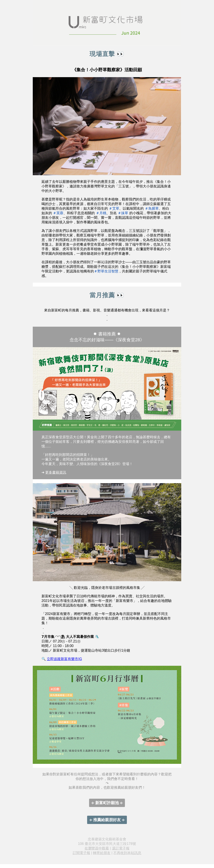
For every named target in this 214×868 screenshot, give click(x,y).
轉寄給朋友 (102, 853)
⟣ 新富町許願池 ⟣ (107, 803)
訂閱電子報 (81, 853)
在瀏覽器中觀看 (97, 848)
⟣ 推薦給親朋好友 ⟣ (107, 820)
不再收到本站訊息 (127, 853)
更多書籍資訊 (56, 472)
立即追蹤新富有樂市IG (64, 659)
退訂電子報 (121, 848)
